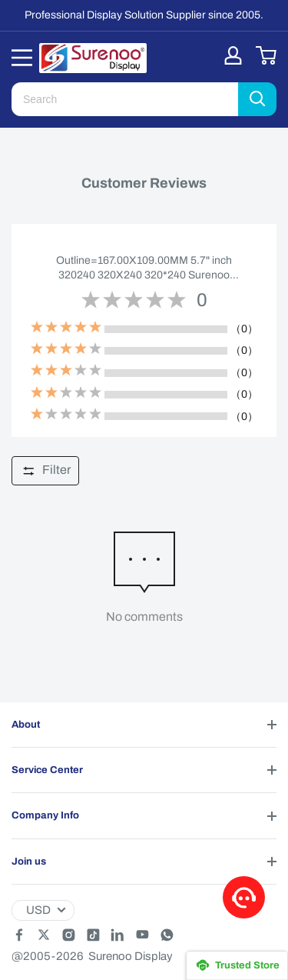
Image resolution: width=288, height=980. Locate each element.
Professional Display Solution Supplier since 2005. (144, 15)
